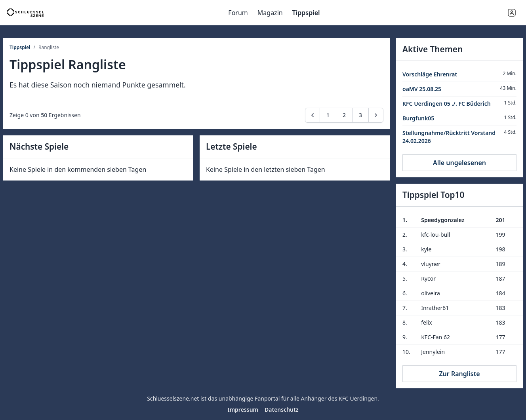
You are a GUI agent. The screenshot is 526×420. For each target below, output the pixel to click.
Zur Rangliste (459, 374)
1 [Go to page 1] (328, 115)
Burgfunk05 (418, 118)
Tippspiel (306, 13)
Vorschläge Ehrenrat (430, 74)
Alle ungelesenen (459, 163)
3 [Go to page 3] (360, 115)
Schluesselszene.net (173, 398)
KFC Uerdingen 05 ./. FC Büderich (447, 104)
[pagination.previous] (313, 115)
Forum (238, 13)
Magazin (270, 13)
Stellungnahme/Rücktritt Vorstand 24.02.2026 (449, 137)
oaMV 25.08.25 (422, 89)
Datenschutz (282, 410)
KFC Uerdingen (358, 398)
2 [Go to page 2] (344, 115)
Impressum (243, 410)
